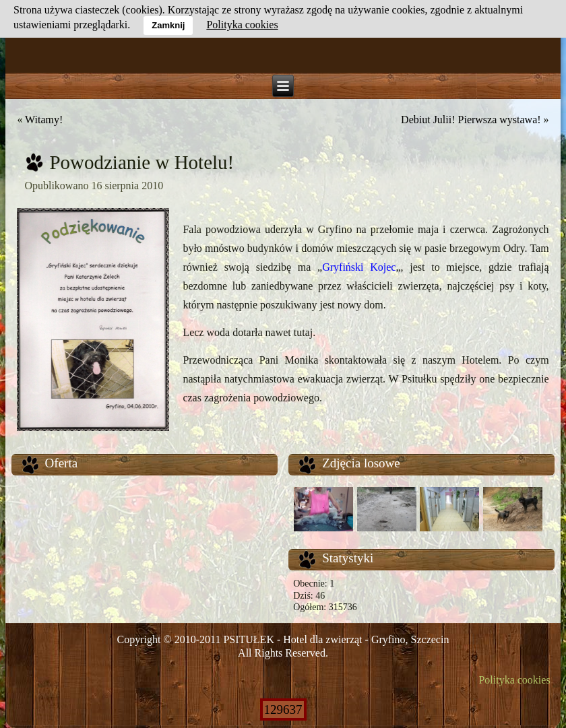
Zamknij (168, 25)
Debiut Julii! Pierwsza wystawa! (471, 120)
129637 (283, 709)
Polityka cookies (514, 680)
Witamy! (44, 120)
